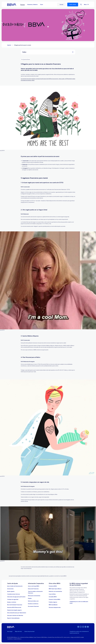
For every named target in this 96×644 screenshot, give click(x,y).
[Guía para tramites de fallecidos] (15, 615)
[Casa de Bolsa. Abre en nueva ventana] (52, 594)
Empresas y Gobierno (32, 5)
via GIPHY (2, 151)
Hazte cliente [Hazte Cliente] (73, 5)
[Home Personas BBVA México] (12, 5)
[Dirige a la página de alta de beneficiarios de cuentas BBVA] (17, 613)
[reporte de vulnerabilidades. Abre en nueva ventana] (13, 618)
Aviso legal (10, 631)
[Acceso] (61, 5)
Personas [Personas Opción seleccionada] (22, 5)
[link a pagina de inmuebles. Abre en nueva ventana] (53, 597)
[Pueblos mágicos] (53, 602)
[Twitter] (81, 627)
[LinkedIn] (85, 627)
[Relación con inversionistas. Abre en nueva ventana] (55, 591)
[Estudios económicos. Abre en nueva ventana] (33, 604)
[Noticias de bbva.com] (33, 601)
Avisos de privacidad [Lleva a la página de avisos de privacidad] (29, 631)
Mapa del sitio (18, 631)
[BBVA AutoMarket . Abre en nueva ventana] (53, 605)
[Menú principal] (86, 5)
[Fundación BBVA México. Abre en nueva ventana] (53, 586)
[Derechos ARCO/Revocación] (14, 607)
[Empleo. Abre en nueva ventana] (30, 598)
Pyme (42, 5)
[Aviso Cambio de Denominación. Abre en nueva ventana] (15, 586)
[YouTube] (88, 627)
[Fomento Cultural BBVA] (54, 599)
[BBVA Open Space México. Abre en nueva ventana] (55, 589)
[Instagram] (83, 627)
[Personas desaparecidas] (55, 607)
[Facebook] (78, 627)
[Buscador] (81, 5)
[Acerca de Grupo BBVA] (34, 586)
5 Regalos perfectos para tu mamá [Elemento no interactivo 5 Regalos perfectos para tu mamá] (22, 45)
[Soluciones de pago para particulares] (16, 597)
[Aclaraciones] (10, 589)
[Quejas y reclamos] (12, 602)
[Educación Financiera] (33, 589)
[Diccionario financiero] (33, 606)
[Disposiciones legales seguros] (14, 610)
